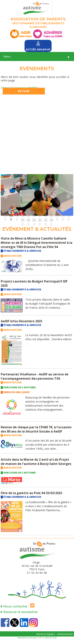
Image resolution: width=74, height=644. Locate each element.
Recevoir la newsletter (19, 612)
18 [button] (51, 220)
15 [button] (34, 220)
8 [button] (46, 216)
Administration (65, 634)
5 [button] (28, 216)
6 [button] (34, 216)
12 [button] (69, 216)
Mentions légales (46, 634)
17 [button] (46, 220)
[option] (37, 195)
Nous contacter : (18, 606)
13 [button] (23, 220)
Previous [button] (6, 196)
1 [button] (5, 216)
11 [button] (63, 216)
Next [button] (68, 196)
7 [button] (40, 216)
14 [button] (28, 220)
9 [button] (51, 216)
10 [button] (57, 216)
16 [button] (40, 220)
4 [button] (23, 216)
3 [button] (17, 216)
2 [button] (11, 216)
